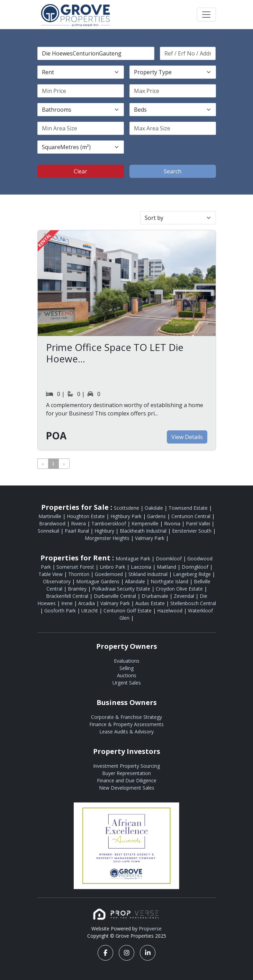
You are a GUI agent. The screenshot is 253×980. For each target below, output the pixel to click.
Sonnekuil (49, 531)
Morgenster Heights (108, 538)
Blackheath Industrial (144, 531)
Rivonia (173, 523)
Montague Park (134, 558)
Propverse (150, 929)
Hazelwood (170, 611)
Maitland (167, 567)
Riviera (79, 523)
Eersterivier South (192, 531)
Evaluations (127, 661)
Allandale (136, 581)
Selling (126, 668)
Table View (51, 574)
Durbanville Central (116, 596)
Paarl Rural (78, 531)
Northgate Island (170, 581)
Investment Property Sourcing (126, 766)
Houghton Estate (87, 516)
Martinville (51, 516)
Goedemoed (110, 574)
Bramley (78, 589)
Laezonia (142, 567)
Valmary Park (150, 538)
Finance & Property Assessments (126, 724)
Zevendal (185, 596)
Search (173, 171)
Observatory (57, 581)
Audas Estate (151, 603)
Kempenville (146, 523)
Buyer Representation (126, 773)
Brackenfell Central (68, 596)
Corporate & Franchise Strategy (126, 717)
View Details (187, 437)
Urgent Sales (127, 683)
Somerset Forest (76, 567)
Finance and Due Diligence (127, 780)
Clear (80, 171)
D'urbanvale (156, 596)
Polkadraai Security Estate (122, 589)
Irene (68, 603)
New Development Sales (127, 788)
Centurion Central (192, 516)
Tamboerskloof (109, 523)
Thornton (79, 574)
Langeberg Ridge (193, 574)
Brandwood (53, 523)
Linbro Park (113, 567)
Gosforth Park (61, 611)
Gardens (157, 516)
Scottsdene (127, 508)
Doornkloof (169, 558)
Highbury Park (127, 516)
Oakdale (155, 508)
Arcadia (87, 603)
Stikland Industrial (149, 574)
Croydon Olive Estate (180, 589)
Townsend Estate (189, 508)
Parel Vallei (199, 523)
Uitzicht (90, 611)
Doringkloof (196, 567)
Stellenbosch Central (193, 603)
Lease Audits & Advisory (126, 732)
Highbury (105, 531)
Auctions (127, 675)
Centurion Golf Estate (128, 611)
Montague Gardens (98, 581)
